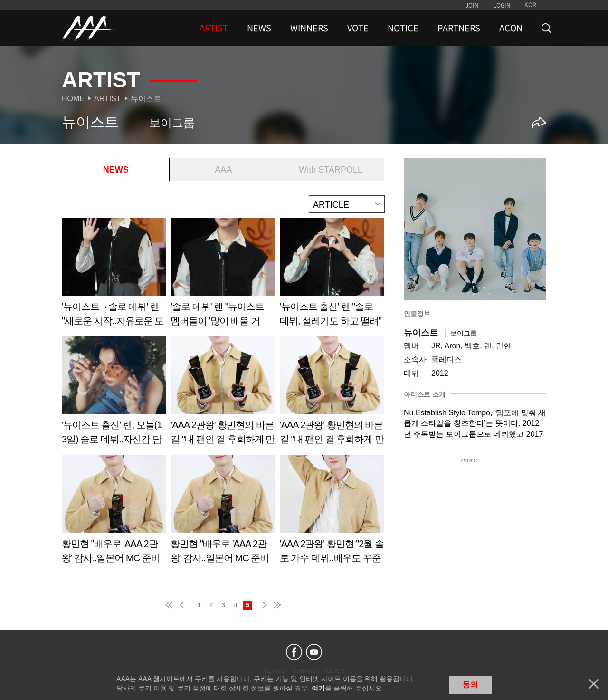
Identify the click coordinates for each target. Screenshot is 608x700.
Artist (108, 99)
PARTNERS (459, 28)
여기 (318, 688)
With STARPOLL (331, 170)
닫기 (594, 684)
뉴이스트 (146, 99)
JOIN (472, 5)
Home (73, 99)
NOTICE (403, 28)
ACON (511, 28)
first (170, 605)
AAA (223, 170)
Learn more (114, 275)
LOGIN (502, 5)
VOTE (358, 28)
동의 (470, 685)
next (263, 605)
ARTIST (214, 28)
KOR (530, 5)
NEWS (259, 28)
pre (184, 605)
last (277, 605)
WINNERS (309, 28)
